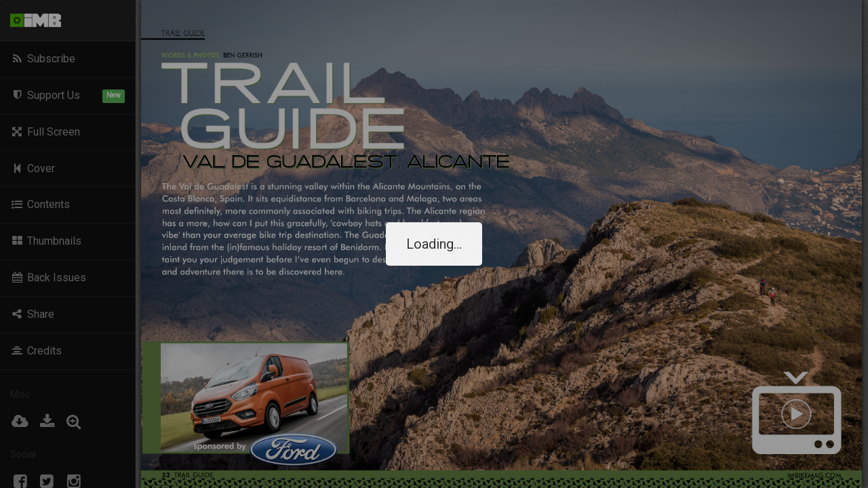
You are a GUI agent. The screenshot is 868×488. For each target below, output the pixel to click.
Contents (40, 204)
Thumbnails (46, 241)
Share (32, 314)
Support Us (67, 96)
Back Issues (48, 278)
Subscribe (43, 59)
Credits (36, 351)
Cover (33, 168)
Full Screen (45, 132)
